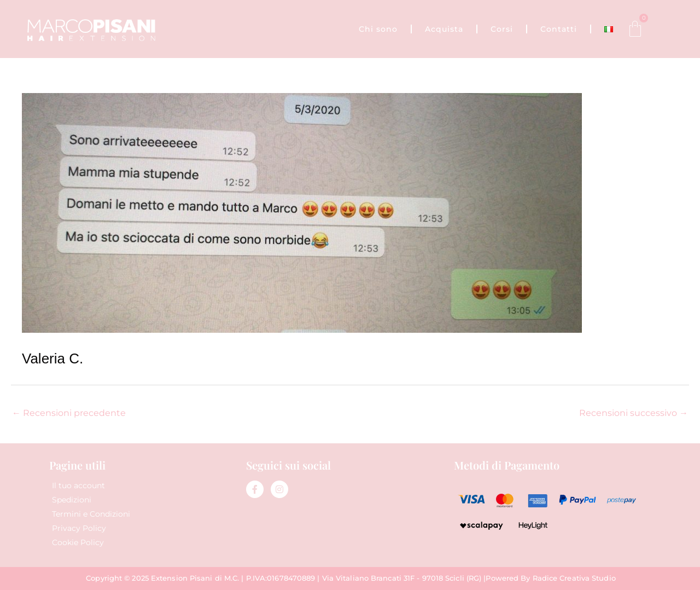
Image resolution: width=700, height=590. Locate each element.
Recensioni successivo (634, 413)
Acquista (444, 29)
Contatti (559, 29)
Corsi (502, 29)
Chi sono (378, 29)
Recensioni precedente (69, 413)
